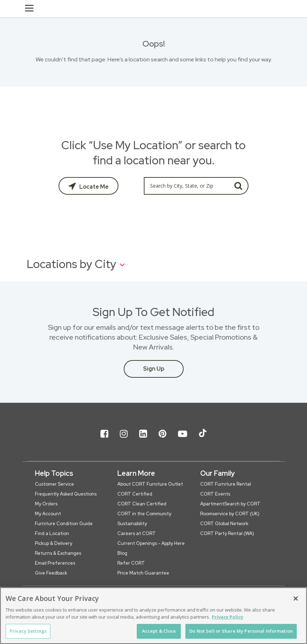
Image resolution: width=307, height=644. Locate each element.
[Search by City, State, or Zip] (186, 186)
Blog (122, 553)
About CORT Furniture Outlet (150, 484)
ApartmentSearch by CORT (230, 504)
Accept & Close (159, 631)
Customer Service (54, 484)
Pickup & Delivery (54, 543)
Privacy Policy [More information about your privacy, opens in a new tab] (228, 617)
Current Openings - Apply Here (151, 543)
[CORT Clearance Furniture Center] (91, 10)
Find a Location (52, 533)
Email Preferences (55, 563)
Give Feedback (51, 573)
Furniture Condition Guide (64, 524)
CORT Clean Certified (142, 504)
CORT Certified (135, 494)
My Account (48, 514)
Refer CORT (131, 563)
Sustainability (132, 524)
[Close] (296, 599)
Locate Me (93, 187)
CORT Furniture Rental (226, 484)
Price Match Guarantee (143, 573)
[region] (153, 616)
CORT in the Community (144, 514)
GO (238, 186)
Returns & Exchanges (58, 553)
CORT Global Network (224, 524)
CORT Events (215, 494)
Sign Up (154, 369)
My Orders (46, 504)
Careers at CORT (137, 533)
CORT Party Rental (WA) (227, 533)
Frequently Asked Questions (66, 494)
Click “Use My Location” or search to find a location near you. (153, 153)
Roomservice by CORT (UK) (230, 514)
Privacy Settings (28, 631)
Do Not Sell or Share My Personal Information (241, 631)
